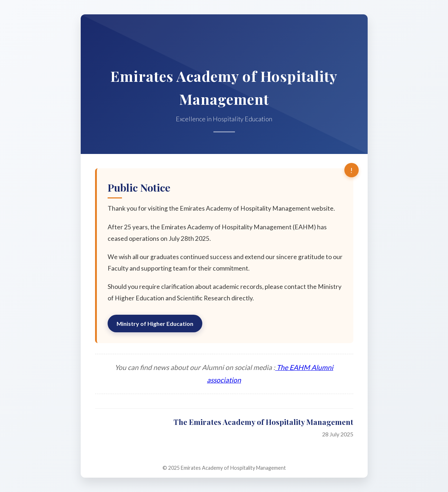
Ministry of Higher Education (155, 324)
